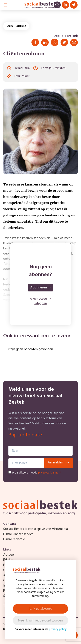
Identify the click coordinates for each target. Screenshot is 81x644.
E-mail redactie (14, 539)
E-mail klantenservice (18, 534)
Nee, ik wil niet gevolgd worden (40, 620)
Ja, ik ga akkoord (41, 609)
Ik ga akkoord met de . (37, 473)
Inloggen (41, 303)
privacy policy (58, 629)
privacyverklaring (48, 473)
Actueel (9, 555)
